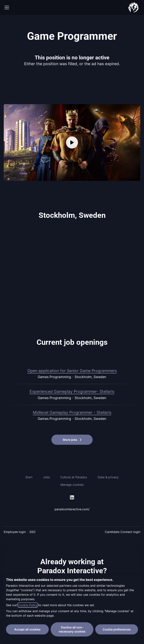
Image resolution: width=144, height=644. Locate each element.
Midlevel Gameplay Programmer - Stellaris (72, 413)
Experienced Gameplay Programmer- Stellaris (72, 392)
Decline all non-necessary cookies (72, 629)
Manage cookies (72, 485)
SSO (32, 532)
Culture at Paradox (74, 477)
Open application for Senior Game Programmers (72, 371)
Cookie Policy (28, 605)
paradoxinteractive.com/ (72, 509)
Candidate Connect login (123, 532)
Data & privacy (108, 477)
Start (29, 477)
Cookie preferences (117, 629)
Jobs (46, 477)
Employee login (15, 532)
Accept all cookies (27, 629)
